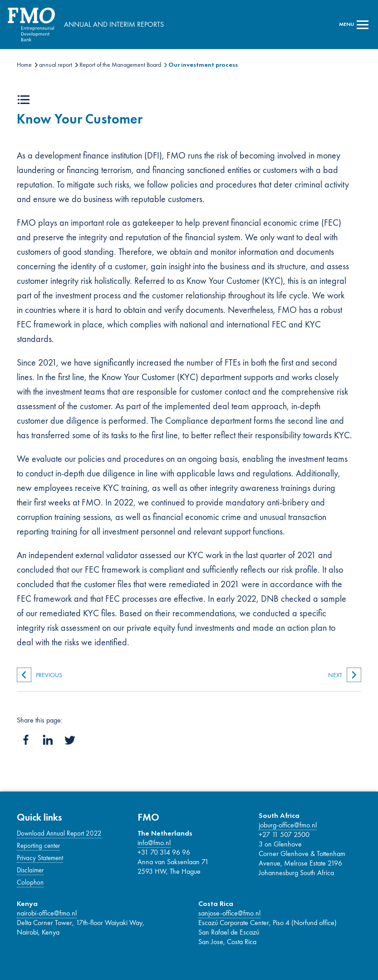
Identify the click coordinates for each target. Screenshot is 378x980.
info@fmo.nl (154, 843)
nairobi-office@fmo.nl (47, 913)
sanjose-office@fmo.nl (229, 913)
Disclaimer (30, 870)
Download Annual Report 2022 (59, 833)
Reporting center (38, 846)
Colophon (30, 882)
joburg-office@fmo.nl (288, 825)
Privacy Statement (40, 858)
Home (24, 64)
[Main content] (189, 385)
